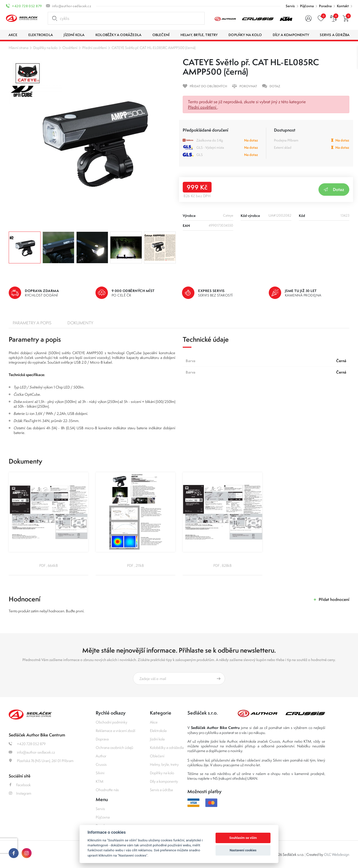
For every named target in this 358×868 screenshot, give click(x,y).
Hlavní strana (19, 48)
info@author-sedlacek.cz (72, 6)
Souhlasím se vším (243, 838)
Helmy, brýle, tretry (164, 764)
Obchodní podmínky (112, 722)
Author (101, 756)
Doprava (102, 739)
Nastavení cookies (243, 850)
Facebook (20, 785)
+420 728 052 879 (27, 6)
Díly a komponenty (164, 781)
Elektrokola (158, 731)
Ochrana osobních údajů (114, 747)
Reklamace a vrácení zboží (115, 731)
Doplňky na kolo (45, 48)
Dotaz (334, 189)
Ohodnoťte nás (107, 790)
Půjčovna (307, 6)
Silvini (100, 773)
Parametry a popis (32, 323)
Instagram (20, 793)
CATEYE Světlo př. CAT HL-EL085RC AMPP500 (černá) (154, 48)
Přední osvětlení (94, 48)
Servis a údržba (161, 790)
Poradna (325, 6)
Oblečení (157, 756)
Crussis (101, 764)
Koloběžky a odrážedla (167, 747)
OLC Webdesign (337, 854)
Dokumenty (80, 323)
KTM (100, 781)
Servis (290, 6)
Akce (154, 722)
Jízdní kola (157, 739)
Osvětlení (70, 48)
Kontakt (343, 6)
